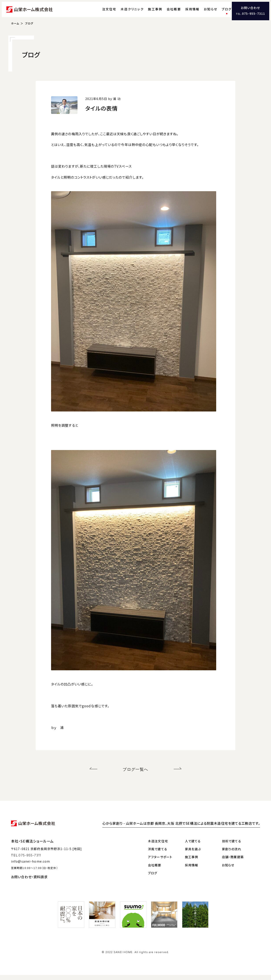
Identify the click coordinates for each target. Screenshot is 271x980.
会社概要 (166, 12)
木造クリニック (124, 12)
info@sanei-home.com (30, 866)
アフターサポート (160, 862)
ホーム (15, 30)
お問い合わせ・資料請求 (29, 882)
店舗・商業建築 (233, 862)
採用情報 (184, 12)
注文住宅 (101, 12)
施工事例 (147, 12)
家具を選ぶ (193, 854)
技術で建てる (232, 846)
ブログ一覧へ (135, 775)
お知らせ (203, 12)
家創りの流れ (232, 854)
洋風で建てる (158, 854)
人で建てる (193, 846)
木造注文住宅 (158, 846)
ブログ (219, 12)
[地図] (77, 854)
